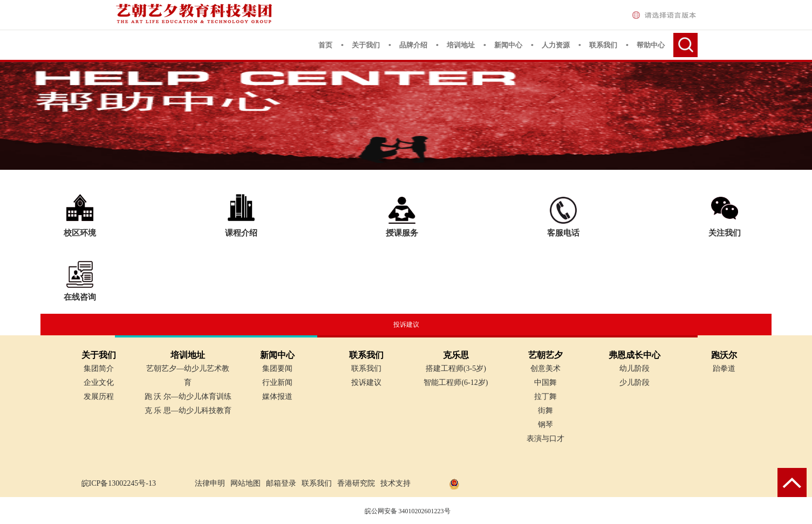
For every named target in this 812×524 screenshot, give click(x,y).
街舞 (545, 411)
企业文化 (99, 382)
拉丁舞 (545, 397)
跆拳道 (724, 368)
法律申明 (210, 483)
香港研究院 (356, 483)
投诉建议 (406, 325)
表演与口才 (545, 439)
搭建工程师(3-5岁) (456, 368)
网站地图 (245, 483)
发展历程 (99, 397)
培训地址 (461, 45)
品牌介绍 (413, 45)
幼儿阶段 (634, 368)
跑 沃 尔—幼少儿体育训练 (188, 397)
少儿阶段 (634, 382)
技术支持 (395, 483)
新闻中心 (508, 45)
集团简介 (99, 368)
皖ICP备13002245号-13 (119, 483)
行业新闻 (277, 382)
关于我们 (366, 45)
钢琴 (545, 425)
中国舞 (545, 382)
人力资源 (556, 45)
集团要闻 (277, 368)
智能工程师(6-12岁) (456, 382)
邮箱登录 (281, 483)
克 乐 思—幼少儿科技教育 (188, 411)
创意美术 (545, 368)
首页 (325, 45)
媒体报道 (277, 397)
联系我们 (603, 45)
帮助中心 (651, 45)
